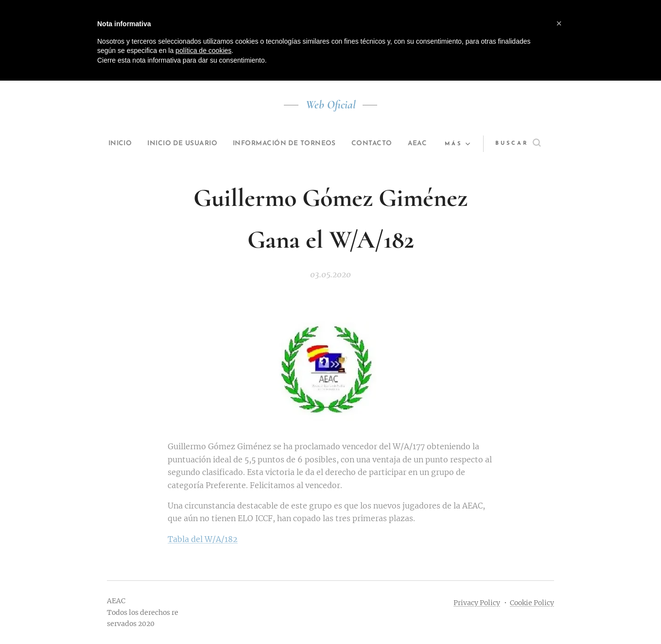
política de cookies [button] (203, 51)
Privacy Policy (477, 603)
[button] (523, 144)
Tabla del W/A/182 (203, 539)
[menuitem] (122, 144)
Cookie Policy (532, 603)
